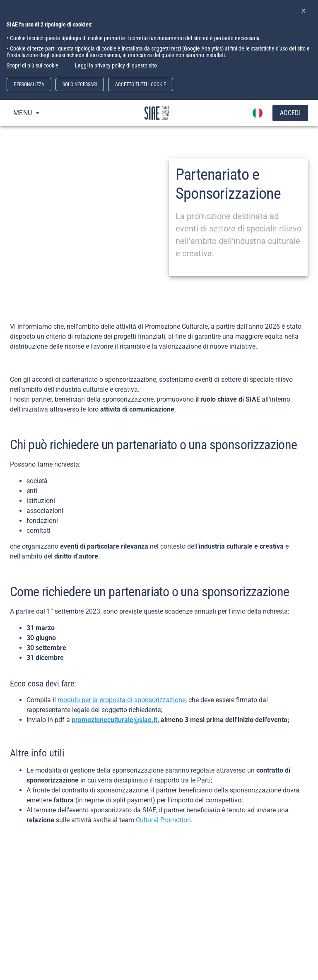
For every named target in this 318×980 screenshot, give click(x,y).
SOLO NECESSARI (80, 84)
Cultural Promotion (163, 820)
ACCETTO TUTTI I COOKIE (141, 84)
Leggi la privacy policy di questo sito (116, 65)
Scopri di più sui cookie (33, 65)
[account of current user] (258, 113)
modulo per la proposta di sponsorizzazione (122, 700)
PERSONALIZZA (29, 84)
